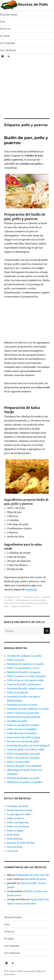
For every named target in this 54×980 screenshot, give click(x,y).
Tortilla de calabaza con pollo (24, 656)
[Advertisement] (27, 90)
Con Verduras (8, 50)
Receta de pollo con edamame (24, 766)
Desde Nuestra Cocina (20, 810)
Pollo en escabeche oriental (23, 725)
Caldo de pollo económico (22, 733)
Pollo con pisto (16, 660)
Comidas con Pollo (18, 806)
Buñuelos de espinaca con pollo (26, 664)
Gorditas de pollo (17, 721)
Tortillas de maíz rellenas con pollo (28, 709)
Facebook (31, 589)
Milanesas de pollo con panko (25, 782)
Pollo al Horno (15, 818)
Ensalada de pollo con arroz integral (28, 745)
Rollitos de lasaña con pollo (23, 778)
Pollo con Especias (18, 822)
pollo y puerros (11, 603)
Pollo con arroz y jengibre (22, 729)
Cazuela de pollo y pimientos (24, 684)
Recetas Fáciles (9, 15)
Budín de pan (22, 600)
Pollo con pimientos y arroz (23, 668)
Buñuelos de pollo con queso (24, 672)
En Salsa (5, 36)
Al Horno (5, 29)
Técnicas (12, 851)
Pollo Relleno (15, 839)
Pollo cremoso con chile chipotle (26, 676)
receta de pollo (26, 603)
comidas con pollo (38, 600)
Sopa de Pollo (15, 847)
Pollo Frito (13, 835)
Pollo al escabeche (18, 692)
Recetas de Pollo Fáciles (21, 843)
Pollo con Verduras (18, 826)
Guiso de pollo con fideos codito (26, 750)
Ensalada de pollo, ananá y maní (26, 688)
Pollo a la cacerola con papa (23, 758)
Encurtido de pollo (35, 879)
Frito (3, 22)
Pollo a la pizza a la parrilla (23, 713)
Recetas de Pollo (33, 5)
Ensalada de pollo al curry (22, 705)
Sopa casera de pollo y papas (24, 737)
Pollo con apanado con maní (24, 754)
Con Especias (7, 43)
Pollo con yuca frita (18, 762)
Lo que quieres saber (19, 814)
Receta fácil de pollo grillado (24, 717)
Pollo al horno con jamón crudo (25, 680)
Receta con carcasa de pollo (23, 741)
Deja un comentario (21, 606)
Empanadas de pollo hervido (33, 875)
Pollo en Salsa (15, 831)
